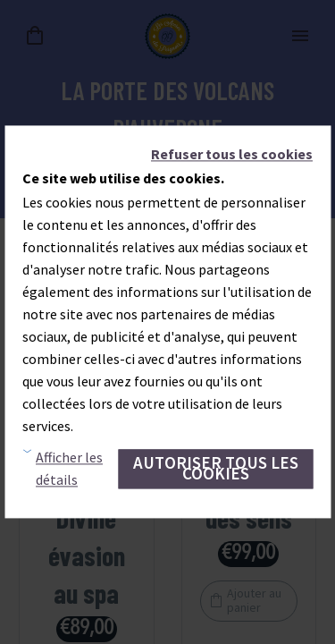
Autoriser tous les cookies (216, 469)
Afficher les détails (69, 469)
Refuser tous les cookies (232, 154)
